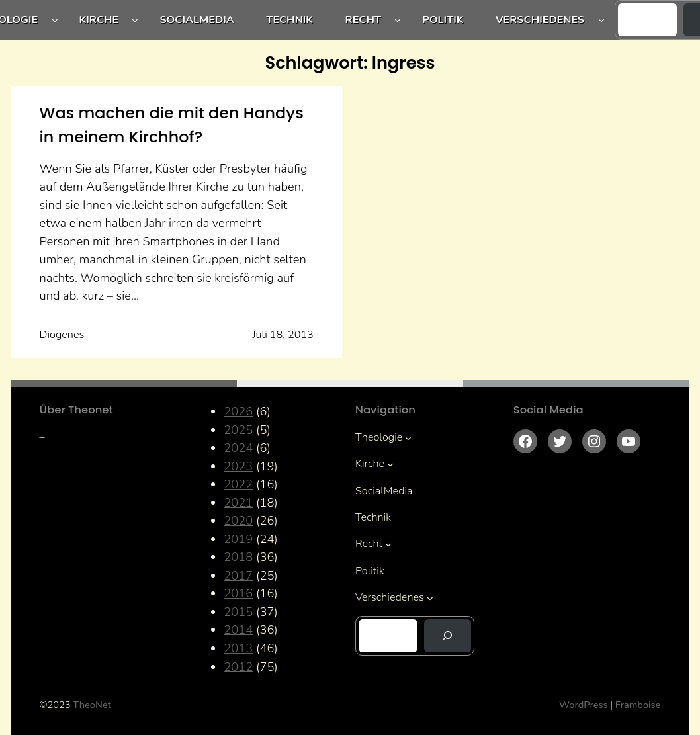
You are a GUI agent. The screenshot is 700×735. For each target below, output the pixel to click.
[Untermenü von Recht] (398, 20)
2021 (238, 502)
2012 (238, 667)
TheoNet (92, 705)
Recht (363, 20)
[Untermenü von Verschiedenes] (601, 20)
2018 (238, 557)
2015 (238, 612)
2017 (238, 575)
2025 (238, 430)
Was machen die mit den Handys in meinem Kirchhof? (172, 125)
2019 (238, 539)
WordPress (584, 705)
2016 (238, 593)
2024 (238, 448)
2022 (238, 484)
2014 (238, 629)
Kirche (99, 20)
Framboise (638, 705)
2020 (238, 520)
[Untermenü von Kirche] (135, 20)
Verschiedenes (540, 20)
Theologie (379, 437)
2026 (238, 411)
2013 (238, 648)
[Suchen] (448, 636)
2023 (238, 466)
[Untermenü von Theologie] (55, 20)
